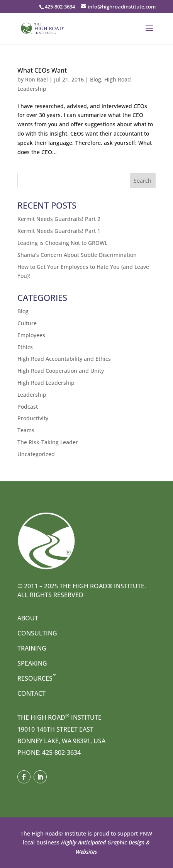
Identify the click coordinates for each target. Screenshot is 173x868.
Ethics (25, 347)
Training (32, 648)
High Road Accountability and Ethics (64, 359)
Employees (31, 335)
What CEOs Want (42, 70)
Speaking (32, 663)
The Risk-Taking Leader (48, 442)
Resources (35, 678)
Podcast (28, 407)
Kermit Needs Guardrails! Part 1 (59, 231)
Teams (26, 430)
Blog (96, 79)
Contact (31, 693)
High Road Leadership (46, 383)
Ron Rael (36, 79)
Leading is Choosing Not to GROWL (62, 243)
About (28, 618)
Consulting (37, 633)
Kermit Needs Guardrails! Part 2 (59, 219)
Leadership (32, 395)
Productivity (33, 418)
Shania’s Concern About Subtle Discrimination (77, 255)
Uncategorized (36, 454)
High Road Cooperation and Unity (61, 371)
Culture (27, 323)
